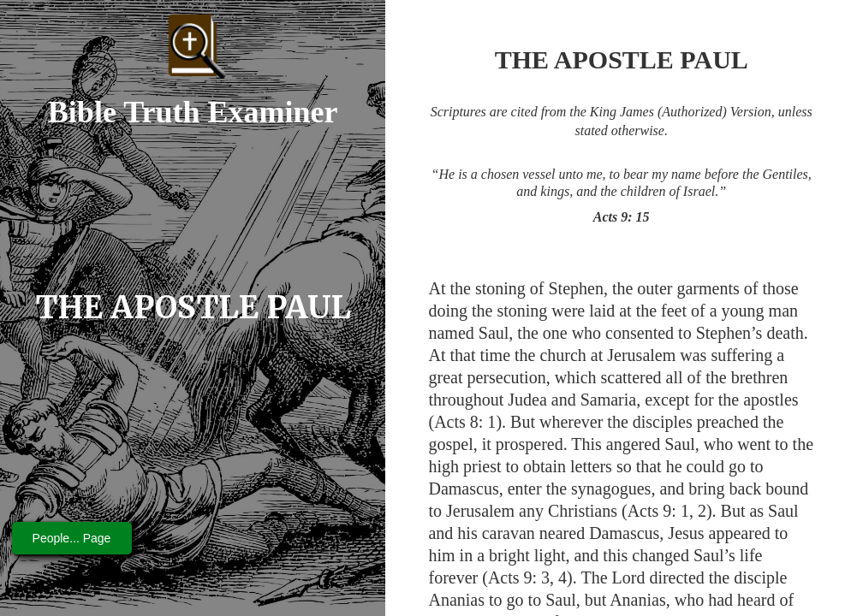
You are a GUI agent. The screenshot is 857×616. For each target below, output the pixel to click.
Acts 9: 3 (519, 577)
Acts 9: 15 (622, 217)
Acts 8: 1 (465, 422)
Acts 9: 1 (658, 511)
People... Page (72, 538)
